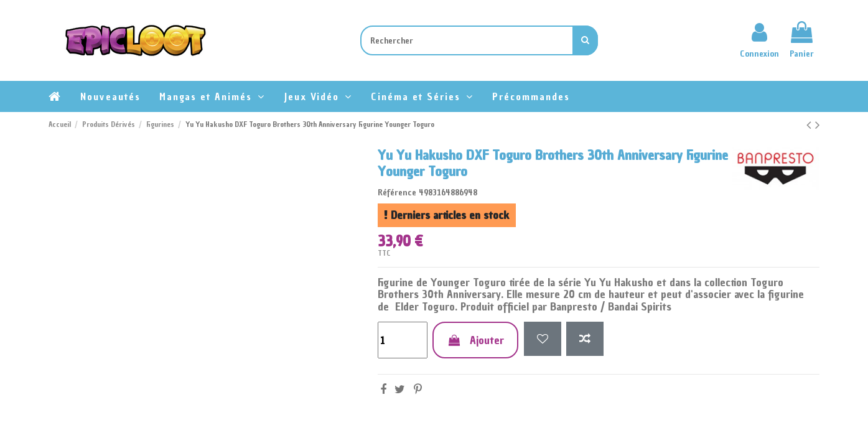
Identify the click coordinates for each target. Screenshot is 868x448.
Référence (397, 193)
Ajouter (475, 340)
